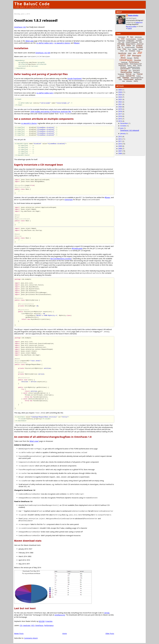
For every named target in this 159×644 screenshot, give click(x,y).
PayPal (130, 28)
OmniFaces (39, 625)
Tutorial (140, 74)
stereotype (69, 200)
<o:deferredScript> (45, 43)
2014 (120, 121)
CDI (21, 625)
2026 (120, 92)
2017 (120, 114)
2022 (120, 102)
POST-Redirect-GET (136, 64)
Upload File (130, 76)
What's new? (34, 441)
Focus (129, 49)
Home (65, 633)
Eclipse (139, 46)
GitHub (107, 613)
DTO (123, 46)
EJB (119, 47)
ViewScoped (128, 79)
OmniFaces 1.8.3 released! (36, 20)
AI (128, 37)
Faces (119, 49)
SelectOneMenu (125, 69)
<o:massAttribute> (62, 43)
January (123, 133)
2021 (120, 104)
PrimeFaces (122, 66)
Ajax (132, 37)
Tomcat (129, 74)
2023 (120, 99)
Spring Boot (136, 71)
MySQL (136, 58)
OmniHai (137, 60)
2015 (120, 119)
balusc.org (139, 22)
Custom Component (132, 42)
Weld (124, 81)
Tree (134, 74)
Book (118, 39)
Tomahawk (121, 74)
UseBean (139, 76)
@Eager (77, 43)
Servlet (124, 70)
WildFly (136, 81)
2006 (120, 153)
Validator (126, 78)
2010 (120, 144)
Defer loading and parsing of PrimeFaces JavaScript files (51, 112)
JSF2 (33, 625)
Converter (139, 41)
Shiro (130, 71)
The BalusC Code (32, 4)
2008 (120, 149)
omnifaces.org (60, 615)
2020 (120, 107)
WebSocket (138, 80)
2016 (120, 116)
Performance (49, 625)
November (124, 123)
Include (138, 51)
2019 (120, 109)
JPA (134, 53)
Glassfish (135, 49)
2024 (120, 97)
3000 (120, 90)
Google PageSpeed (74, 78)
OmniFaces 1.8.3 (20, 27)
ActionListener (122, 37)
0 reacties (49, 621)
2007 (120, 151)
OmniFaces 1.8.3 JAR (43, 53)
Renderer (123, 67)
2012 (120, 139)
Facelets (139, 47)
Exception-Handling (130, 48)
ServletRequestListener (61, 259)
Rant (134, 65)
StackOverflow (126, 72)
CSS (119, 42)
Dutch (129, 46)
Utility (119, 78)
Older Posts (110, 633)
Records (140, 66)
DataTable (121, 44)
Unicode (122, 76)
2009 (120, 146)
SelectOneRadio (136, 69)
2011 (120, 141)
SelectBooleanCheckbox (134, 67)
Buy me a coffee (131, 26)
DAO (141, 42)
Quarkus (129, 66)
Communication (131, 39)
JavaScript (27, 625)
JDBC (130, 53)
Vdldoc (120, 80)
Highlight (141, 49)
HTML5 (122, 51)
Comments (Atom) (31, 638)
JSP (129, 56)
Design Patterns (131, 44)
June (122, 128)
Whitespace (129, 81)
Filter (124, 49)
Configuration (130, 41)
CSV (123, 42)
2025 (120, 95)
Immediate (132, 51)
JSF (140, 53)
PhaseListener (123, 64)
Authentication (138, 37)
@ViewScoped (77, 248)
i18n (126, 51)
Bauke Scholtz (133, 15)
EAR (134, 46)
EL (123, 47)
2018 (120, 111)
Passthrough (124, 62)
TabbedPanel (137, 73)
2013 (120, 137)
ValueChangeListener (137, 78)
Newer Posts (19, 633)
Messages (130, 58)
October (123, 126)
